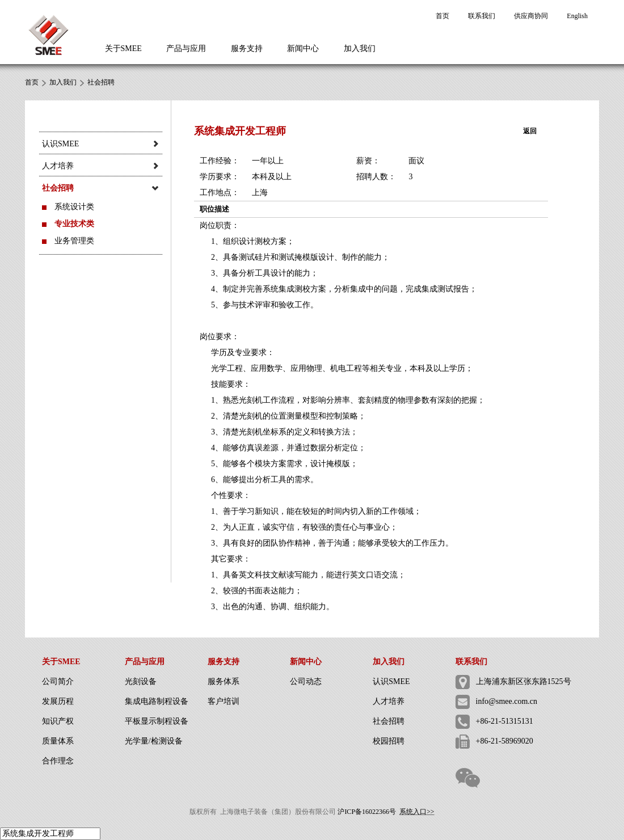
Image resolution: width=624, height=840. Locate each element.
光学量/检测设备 (154, 741)
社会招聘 (101, 82)
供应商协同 (531, 16)
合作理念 (58, 761)
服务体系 (224, 681)
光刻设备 (141, 681)
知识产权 (58, 721)
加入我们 (360, 48)
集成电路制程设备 (157, 701)
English (577, 16)
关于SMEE (123, 48)
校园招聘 (389, 741)
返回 (530, 131)
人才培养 (389, 701)
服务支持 (247, 48)
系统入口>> (417, 812)
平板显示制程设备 (157, 721)
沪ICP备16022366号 (367, 812)
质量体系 (58, 741)
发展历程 (58, 701)
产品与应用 (186, 48)
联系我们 (482, 16)
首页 (442, 16)
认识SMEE (391, 681)
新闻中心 (303, 48)
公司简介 (58, 681)
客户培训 (224, 701)
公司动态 (306, 681)
